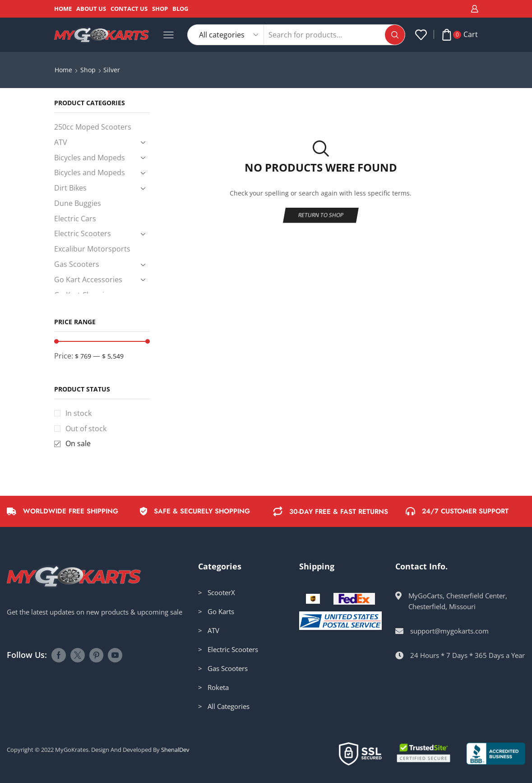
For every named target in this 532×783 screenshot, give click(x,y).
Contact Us (129, 9)
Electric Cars (75, 219)
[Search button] (395, 35)
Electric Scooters (83, 233)
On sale (78, 443)
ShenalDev (175, 750)
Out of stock (86, 429)
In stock (79, 413)
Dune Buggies (78, 203)
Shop (160, 9)
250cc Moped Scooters (93, 127)
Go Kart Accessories (88, 280)
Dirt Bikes (70, 188)
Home (63, 9)
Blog (180, 9)
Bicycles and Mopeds (90, 158)
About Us (91, 9)
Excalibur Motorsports (92, 249)
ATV (61, 142)
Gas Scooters (77, 264)
